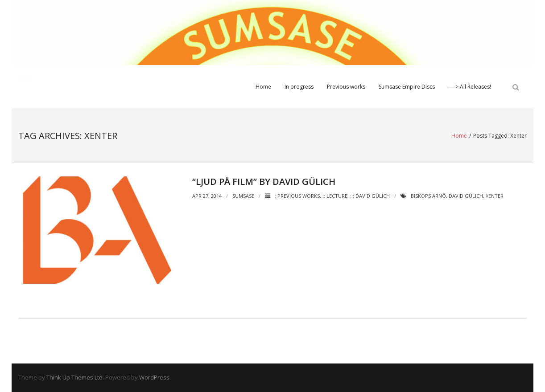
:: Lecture (335, 196)
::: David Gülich (370, 196)
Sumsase (243, 196)
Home (263, 87)
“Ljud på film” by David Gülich (264, 182)
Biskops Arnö (428, 196)
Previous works (346, 87)
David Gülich (466, 196)
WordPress (154, 377)
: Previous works (297, 196)
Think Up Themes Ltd (74, 377)
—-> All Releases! (470, 87)
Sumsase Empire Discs (407, 87)
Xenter (495, 196)
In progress (299, 87)
